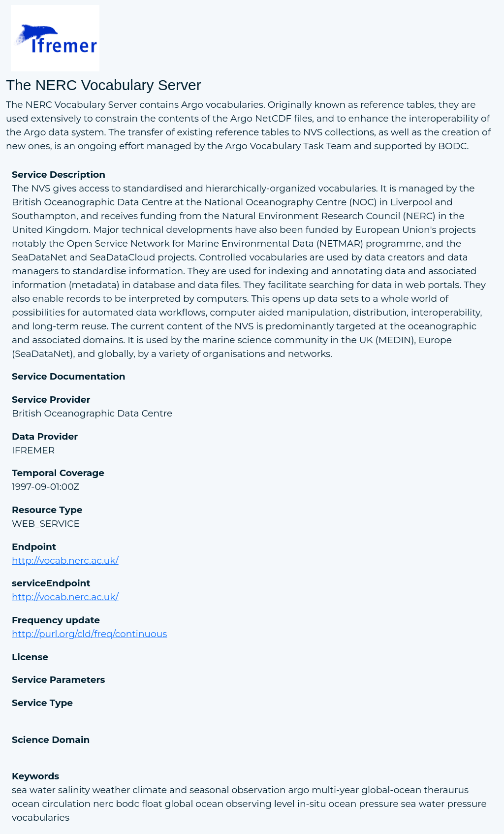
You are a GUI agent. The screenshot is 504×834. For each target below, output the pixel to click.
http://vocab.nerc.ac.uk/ (65, 561)
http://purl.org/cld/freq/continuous (89, 634)
